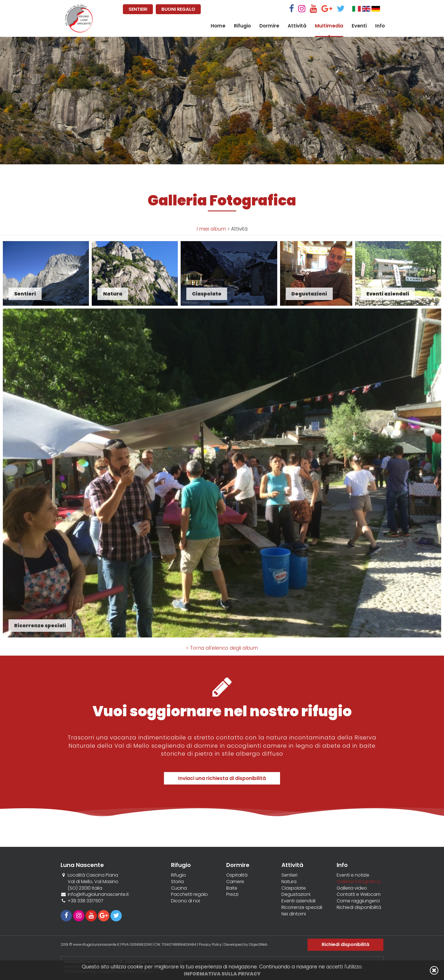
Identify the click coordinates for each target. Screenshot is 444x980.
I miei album (211, 229)
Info (380, 26)
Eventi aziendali (298, 901)
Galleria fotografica (358, 882)
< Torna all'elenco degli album (222, 648)
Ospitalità (237, 875)
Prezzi (232, 894)
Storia (177, 882)
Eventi (359, 26)
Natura (289, 882)
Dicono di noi (185, 901)
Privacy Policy (210, 944)
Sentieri (289, 875)
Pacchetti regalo (189, 894)
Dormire (269, 26)
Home (218, 26)
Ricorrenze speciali (302, 907)
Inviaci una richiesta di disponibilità (222, 778)
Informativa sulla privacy (222, 974)
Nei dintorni (294, 914)
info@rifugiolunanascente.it (98, 894)
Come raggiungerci (358, 901)
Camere (235, 882)
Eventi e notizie (353, 875)
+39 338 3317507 (86, 901)
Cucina (179, 888)
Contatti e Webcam (359, 894)
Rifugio (242, 26)
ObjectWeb (258, 944)
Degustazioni (296, 894)
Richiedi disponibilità (359, 907)
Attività (297, 26)
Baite (232, 888)
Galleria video (352, 888)
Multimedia (329, 26)
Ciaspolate (294, 888)
